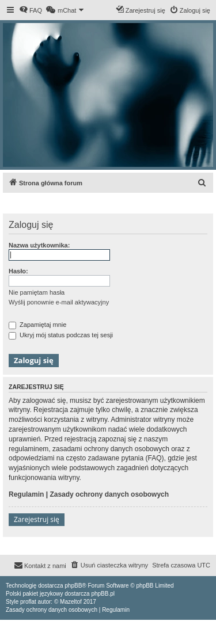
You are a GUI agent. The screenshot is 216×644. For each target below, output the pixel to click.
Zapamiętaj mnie (37, 325)
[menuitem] (31, 10)
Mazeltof (71, 602)
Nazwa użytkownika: (39, 245)
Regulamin (26, 494)
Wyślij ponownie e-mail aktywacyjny (59, 302)
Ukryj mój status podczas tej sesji (61, 335)
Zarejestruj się (37, 519)
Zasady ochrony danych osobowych (109, 494)
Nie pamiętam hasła (37, 292)
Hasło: (18, 271)
